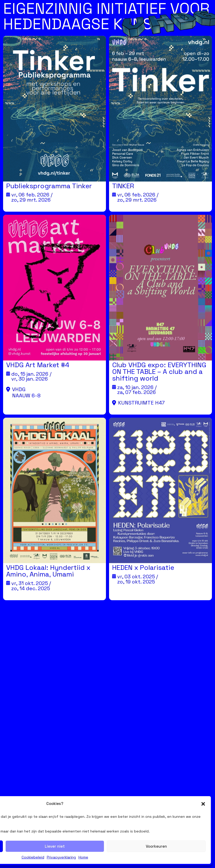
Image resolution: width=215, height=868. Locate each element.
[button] (203, 804)
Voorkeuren (156, 846)
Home (83, 857)
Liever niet (55, 846)
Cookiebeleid (33, 857)
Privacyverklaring (61, 857)
